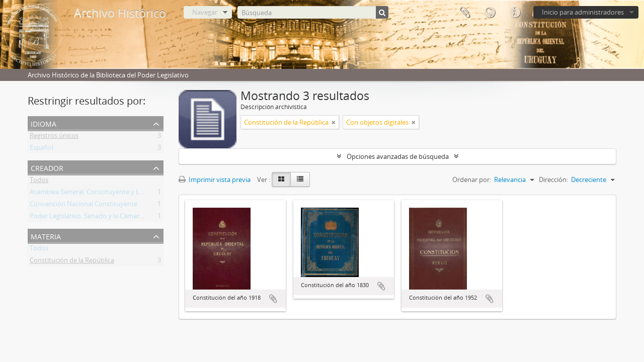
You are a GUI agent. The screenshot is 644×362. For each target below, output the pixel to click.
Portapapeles (464, 13)
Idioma (490, 13)
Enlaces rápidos (515, 13)
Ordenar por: (472, 179)
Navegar (205, 12)
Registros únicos (54, 137)
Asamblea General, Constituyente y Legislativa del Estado (115, 194)
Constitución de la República (72, 262)
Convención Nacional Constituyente (84, 206)
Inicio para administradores (583, 12)
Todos (39, 182)
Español (42, 149)
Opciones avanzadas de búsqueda (398, 156)
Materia (46, 236)
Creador (47, 167)
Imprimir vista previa (215, 179)
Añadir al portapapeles (273, 299)
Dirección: (553, 179)
